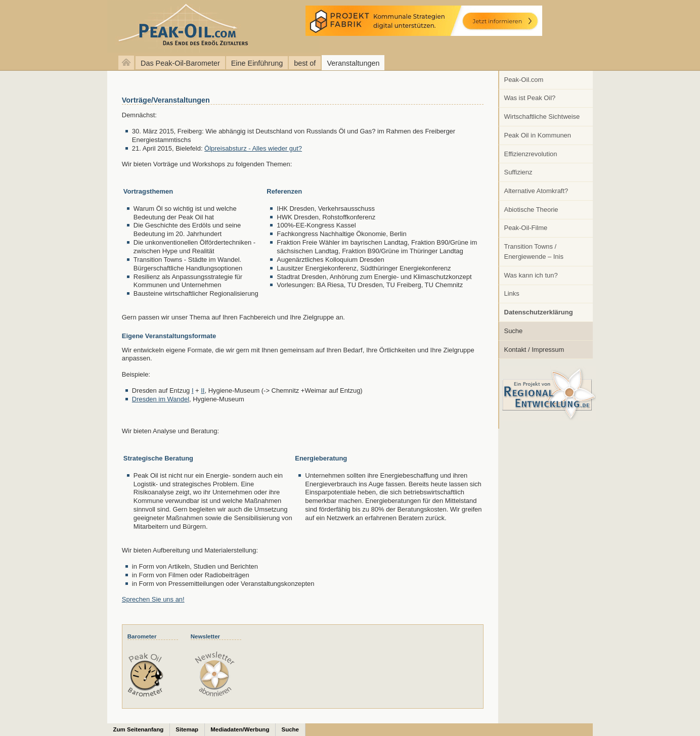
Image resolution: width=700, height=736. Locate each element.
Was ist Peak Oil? (530, 98)
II (203, 390)
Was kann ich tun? (531, 275)
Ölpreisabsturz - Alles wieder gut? (253, 148)
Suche (514, 331)
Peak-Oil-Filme (526, 228)
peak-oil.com (106, 27)
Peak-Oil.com (524, 80)
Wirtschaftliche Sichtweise (542, 117)
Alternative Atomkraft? (536, 191)
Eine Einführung (257, 63)
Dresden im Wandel (161, 399)
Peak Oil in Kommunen (538, 135)
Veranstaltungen (353, 63)
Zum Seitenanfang (139, 729)
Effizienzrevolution (531, 154)
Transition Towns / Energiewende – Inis (534, 251)
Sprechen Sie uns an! (153, 599)
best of (305, 63)
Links (512, 293)
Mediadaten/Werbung (240, 729)
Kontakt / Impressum (534, 350)
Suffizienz (518, 172)
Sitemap (187, 729)
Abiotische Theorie (531, 210)
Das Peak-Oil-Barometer (180, 63)
